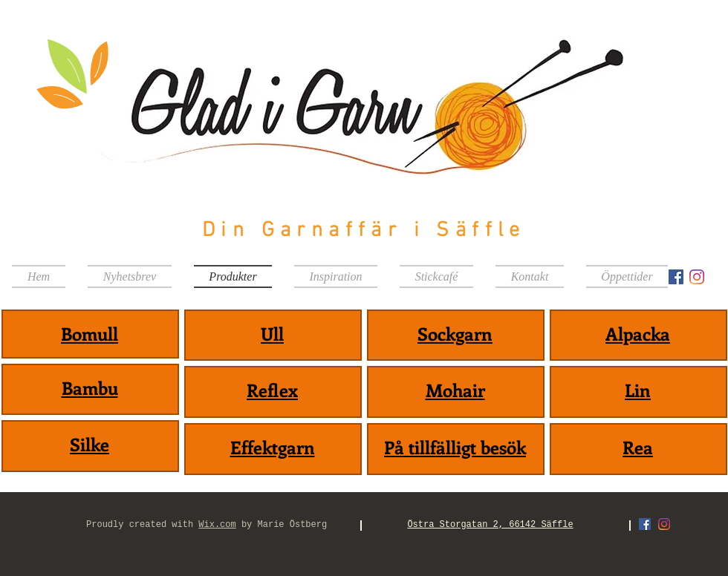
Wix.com (217, 525)
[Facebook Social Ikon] (676, 277)
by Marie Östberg (282, 525)
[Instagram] (697, 277)
